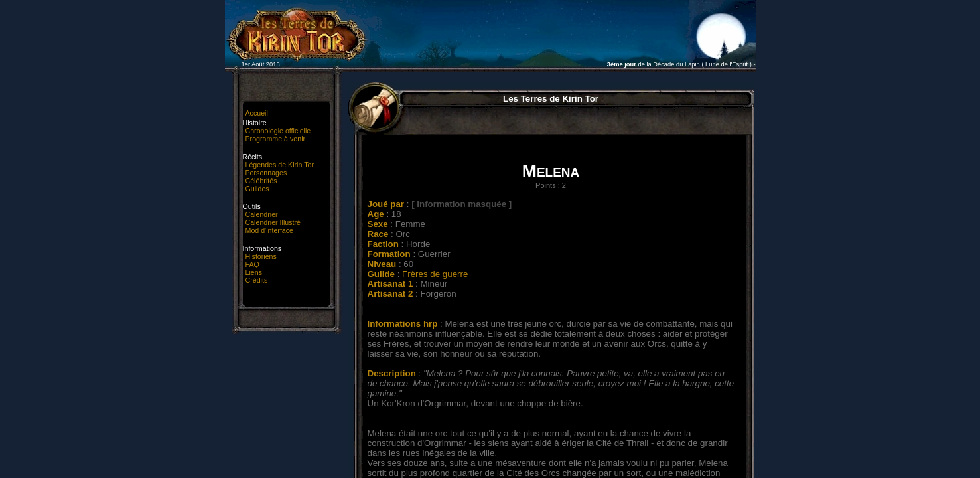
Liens (254, 272)
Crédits (257, 280)
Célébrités (261, 181)
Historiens (261, 256)
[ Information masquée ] (461, 204)
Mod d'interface (270, 230)
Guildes (257, 189)
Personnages (266, 173)
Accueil (257, 113)
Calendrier (262, 214)
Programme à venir (276, 139)
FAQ (252, 264)
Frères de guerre (435, 274)
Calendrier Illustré (273, 222)
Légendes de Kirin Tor (280, 165)
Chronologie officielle (278, 131)
